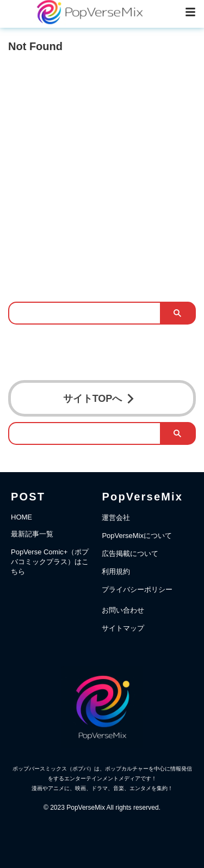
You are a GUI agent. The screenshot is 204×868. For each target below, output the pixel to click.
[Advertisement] (102, 167)
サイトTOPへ (100, 399)
